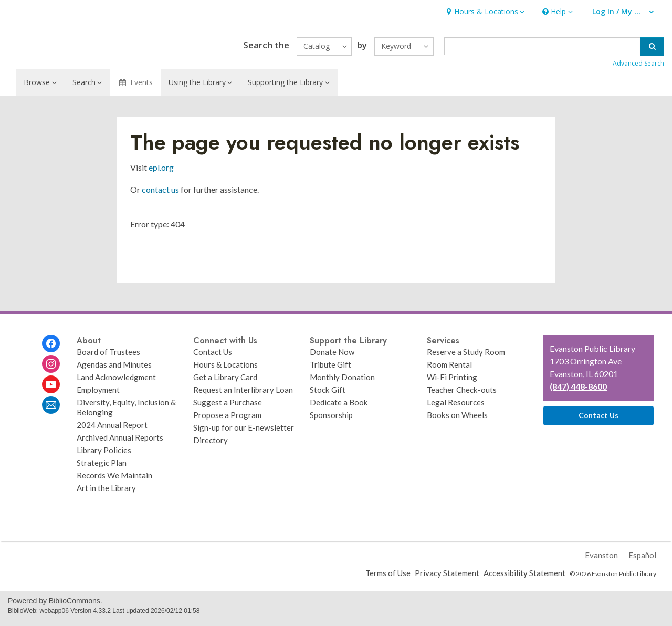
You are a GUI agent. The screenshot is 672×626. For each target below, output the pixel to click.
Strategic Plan (102, 467)
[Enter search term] (543, 49)
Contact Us (213, 357)
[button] (484, 12)
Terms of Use (388, 578)
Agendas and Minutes (114, 369)
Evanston (601, 560)
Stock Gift (328, 394)
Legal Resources (456, 407)
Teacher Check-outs (462, 394)
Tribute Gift (330, 369)
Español (642, 560)
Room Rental (449, 369)
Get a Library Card (225, 382)
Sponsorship (331, 420)
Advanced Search (638, 66)
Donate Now (332, 357)
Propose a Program (227, 420)
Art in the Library (106, 493)
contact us (160, 194)
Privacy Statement (447, 578)
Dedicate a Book (339, 407)
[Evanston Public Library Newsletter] (51, 410)
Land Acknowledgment (116, 382)
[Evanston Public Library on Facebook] (51, 348)
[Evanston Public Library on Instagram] (51, 369)
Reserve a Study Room (466, 357)
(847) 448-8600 (578, 391)
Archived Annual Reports (120, 442)
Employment (98, 394)
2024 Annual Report (112, 430)
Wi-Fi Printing (452, 382)
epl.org (161, 172)
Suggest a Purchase (228, 407)
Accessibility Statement (524, 578)
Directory (211, 445)
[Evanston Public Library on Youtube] (51, 389)
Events (135, 87)
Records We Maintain (114, 480)
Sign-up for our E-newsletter (244, 432)
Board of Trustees (108, 357)
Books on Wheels (457, 420)
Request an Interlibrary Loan (243, 394)
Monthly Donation (342, 382)
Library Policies (104, 455)
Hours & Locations (225, 369)
